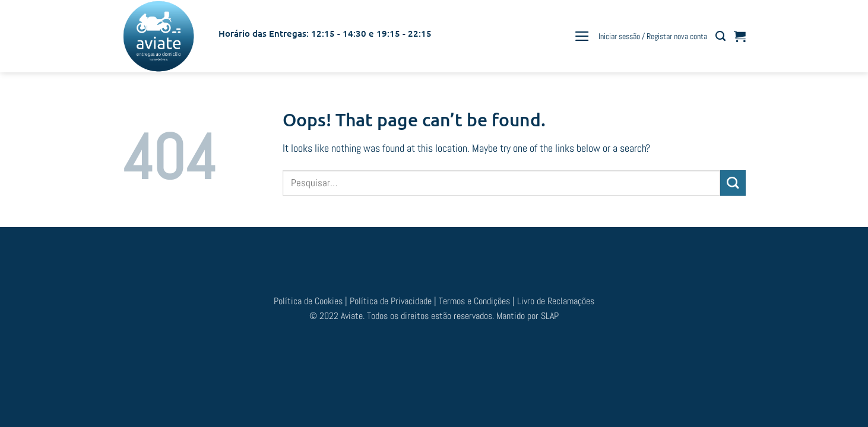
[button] (582, 36)
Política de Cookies (309, 301)
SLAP (550, 316)
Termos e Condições (476, 301)
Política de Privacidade (391, 301)
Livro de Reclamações (556, 301)
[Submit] (733, 183)
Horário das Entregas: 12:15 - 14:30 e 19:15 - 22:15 (325, 33)
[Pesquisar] (720, 36)
